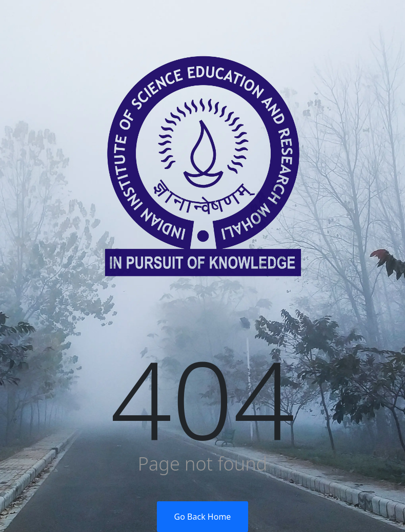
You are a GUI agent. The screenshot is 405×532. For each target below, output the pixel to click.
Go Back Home (203, 517)
